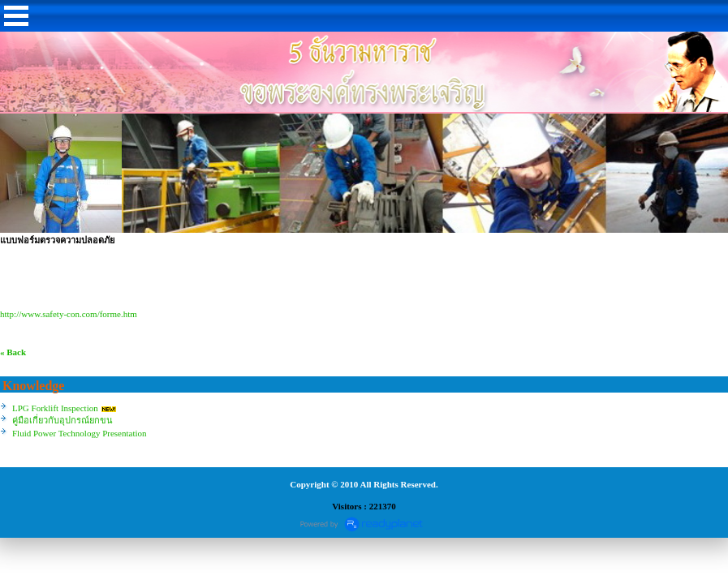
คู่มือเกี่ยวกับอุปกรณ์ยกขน (62, 420)
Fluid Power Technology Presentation (80, 433)
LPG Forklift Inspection (55, 408)
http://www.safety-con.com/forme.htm (69, 314)
